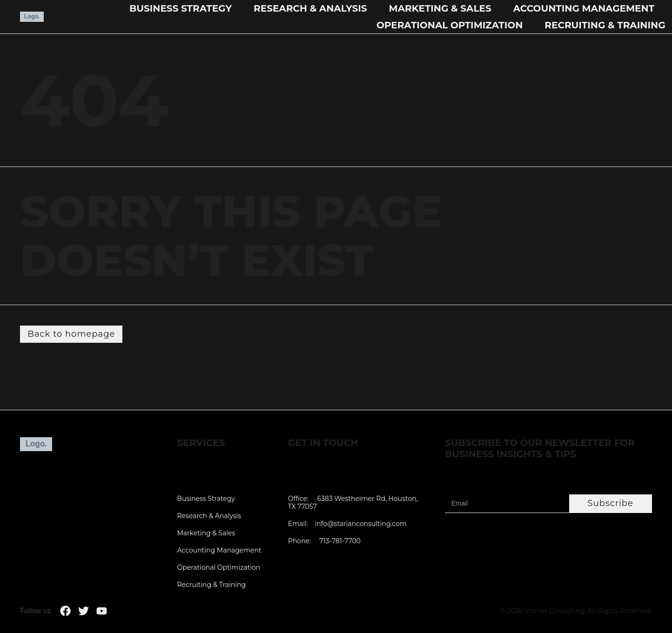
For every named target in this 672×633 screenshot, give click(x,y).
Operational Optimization (450, 25)
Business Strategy (181, 8)
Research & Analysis (310, 8)
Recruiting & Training (605, 25)
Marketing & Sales (440, 8)
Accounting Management (584, 8)
